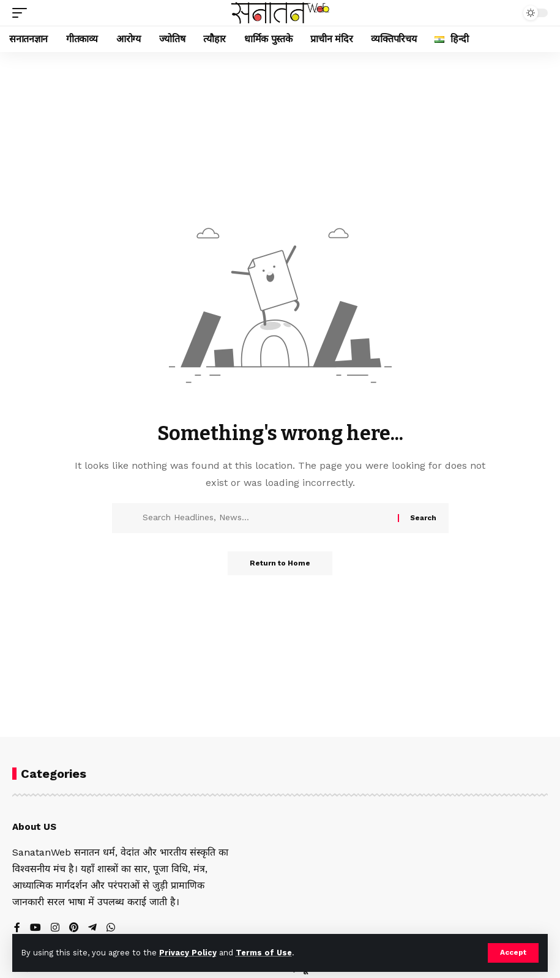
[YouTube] (35, 928)
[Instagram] (55, 928)
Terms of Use (264, 953)
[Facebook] (17, 928)
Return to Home (280, 564)
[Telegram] (93, 928)
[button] (513, 953)
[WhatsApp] (111, 928)
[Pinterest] (74, 928)
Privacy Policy (188, 953)
